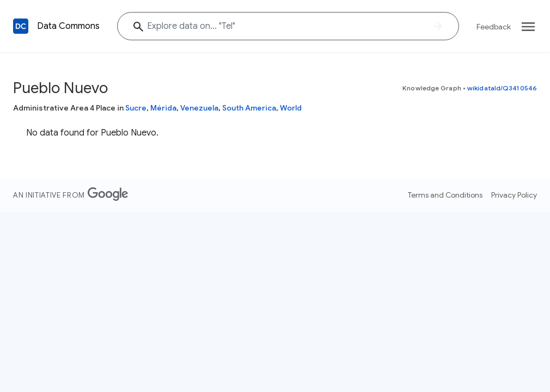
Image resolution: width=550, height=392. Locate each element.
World (291, 108)
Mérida (163, 108)
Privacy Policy (514, 195)
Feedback (494, 27)
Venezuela (199, 108)
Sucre (136, 108)
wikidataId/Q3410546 (502, 88)
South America (249, 108)
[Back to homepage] (21, 26)
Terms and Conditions (445, 195)
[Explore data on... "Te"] (288, 26)
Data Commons (68, 26)
